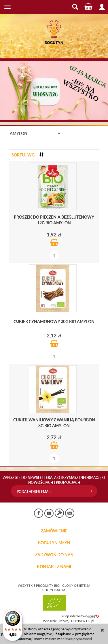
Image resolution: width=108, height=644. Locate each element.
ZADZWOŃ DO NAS (54, 555)
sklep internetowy (80, 616)
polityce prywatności (76, 639)
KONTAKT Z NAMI (54, 567)
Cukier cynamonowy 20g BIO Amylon (54, 322)
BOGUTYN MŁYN (54, 543)
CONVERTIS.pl (83, 621)
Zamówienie (54, 531)
